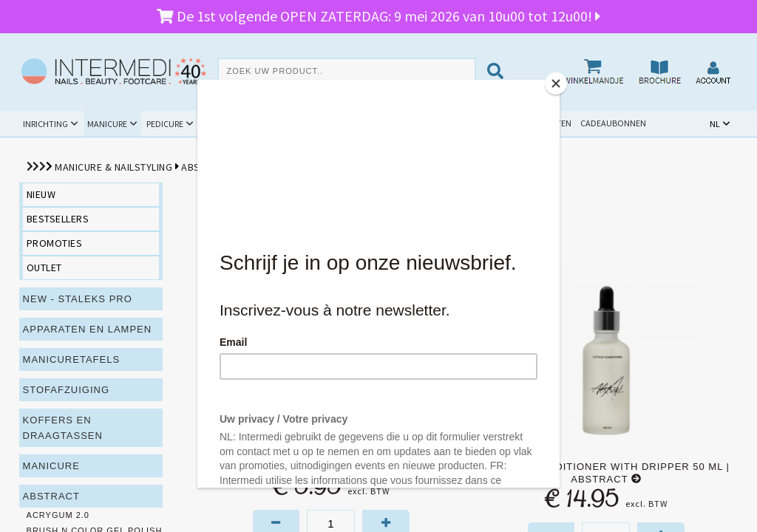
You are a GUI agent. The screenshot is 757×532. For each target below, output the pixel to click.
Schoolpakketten (533, 123)
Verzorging (350, 167)
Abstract (206, 167)
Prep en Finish (275, 167)
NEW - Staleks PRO (78, 299)
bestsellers (58, 219)
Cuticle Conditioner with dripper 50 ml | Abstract (606, 473)
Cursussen (347, 124)
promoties (55, 243)
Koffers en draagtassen (63, 428)
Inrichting (45, 124)
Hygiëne (289, 124)
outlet (44, 267)
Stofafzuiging (67, 390)
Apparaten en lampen (88, 329)
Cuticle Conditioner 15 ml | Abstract (330, 467)
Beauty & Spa (228, 124)
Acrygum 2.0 (58, 515)
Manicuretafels (72, 359)
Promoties (411, 123)
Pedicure (165, 124)
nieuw (41, 194)
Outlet (469, 123)
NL (715, 124)
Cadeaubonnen (613, 123)
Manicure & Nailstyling (113, 167)
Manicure (107, 124)
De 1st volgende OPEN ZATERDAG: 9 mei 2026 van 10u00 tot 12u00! (378, 16)
